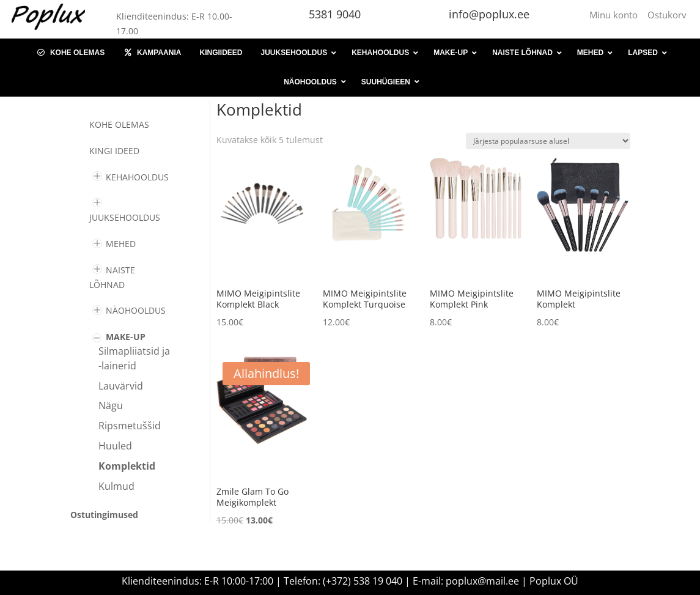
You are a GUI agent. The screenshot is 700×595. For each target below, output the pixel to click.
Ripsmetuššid (130, 426)
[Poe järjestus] (548, 141)
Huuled (115, 446)
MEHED (121, 244)
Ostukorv (667, 15)
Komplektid (127, 466)
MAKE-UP (126, 337)
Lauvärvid (121, 386)
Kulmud (116, 486)
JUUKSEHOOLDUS (125, 217)
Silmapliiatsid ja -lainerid (134, 358)
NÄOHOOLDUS (136, 310)
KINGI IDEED (114, 151)
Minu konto (616, 15)
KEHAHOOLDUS (137, 177)
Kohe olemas (119, 124)
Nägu (111, 405)
